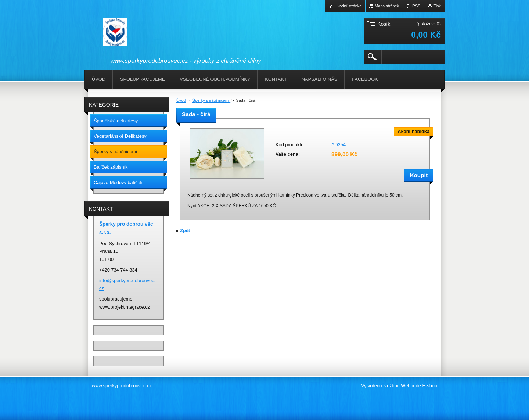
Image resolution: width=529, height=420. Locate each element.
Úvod (181, 100)
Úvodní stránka (348, 6)
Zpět (185, 231)
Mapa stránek (387, 6)
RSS (416, 6)
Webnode (411, 386)
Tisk (437, 6)
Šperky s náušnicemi (211, 100)
